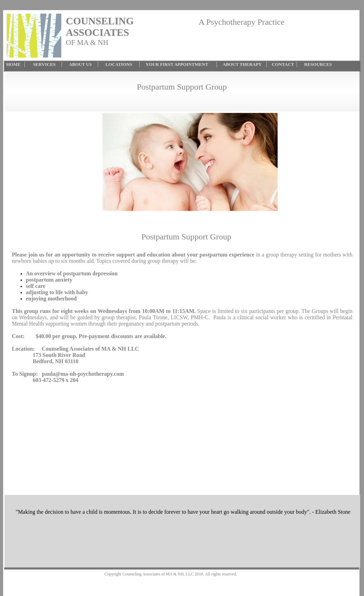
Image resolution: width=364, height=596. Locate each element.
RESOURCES (317, 64)
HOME (13, 64)
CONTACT (284, 64)
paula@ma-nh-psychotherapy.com (83, 374)
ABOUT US (80, 64)
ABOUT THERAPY (242, 64)
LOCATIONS (119, 64)
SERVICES (45, 64)
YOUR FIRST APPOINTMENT (178, 64)
